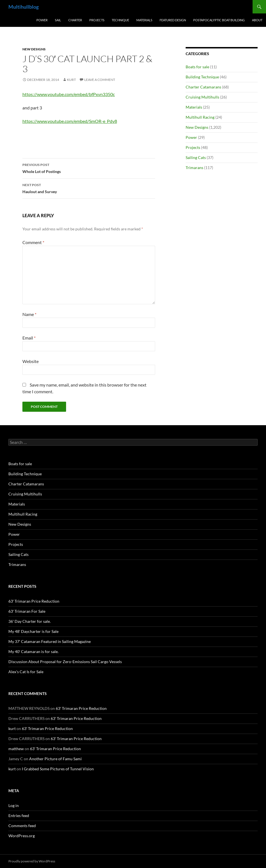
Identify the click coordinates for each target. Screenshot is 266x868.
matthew (16, 749)
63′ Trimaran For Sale (27, 611)
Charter (75, 20)
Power (42, 20)
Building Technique (202, 77)
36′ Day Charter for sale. (30, 621)
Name (29, 314)
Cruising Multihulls (202, 97)
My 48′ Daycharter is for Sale (33, 631)
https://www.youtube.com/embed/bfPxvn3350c (69, 94)
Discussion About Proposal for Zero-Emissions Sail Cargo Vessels (65, 662)
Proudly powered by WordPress (32, 861)
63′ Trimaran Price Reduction (34, 601)
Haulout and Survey (89, 188)
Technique (120, 20)
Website (31, 361)
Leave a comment (100, 80)
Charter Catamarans (203, 87)
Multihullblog (24, 7)
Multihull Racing (200, 117)
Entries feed (19, 816)
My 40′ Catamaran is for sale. (33, 651)
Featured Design (173, 20)
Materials (144, 20)
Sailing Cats (196, 157)
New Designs (34, 49)
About (257, 20)
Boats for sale (197, 67)
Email (29, 338)
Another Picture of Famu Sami (55, 759)
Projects (97, 20)
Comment (33, 242)
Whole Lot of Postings (89, 168)
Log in (14, 805)
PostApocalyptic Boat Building (219, 20)
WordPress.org (22, 836)
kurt (71, 80)
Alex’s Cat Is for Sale (26, 672)
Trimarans (194, 168)
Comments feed (22, 826)
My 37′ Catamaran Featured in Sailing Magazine (50, 641)
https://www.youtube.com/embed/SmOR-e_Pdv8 (70, 121)
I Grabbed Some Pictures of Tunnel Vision (58, 769)
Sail (58, 20)
